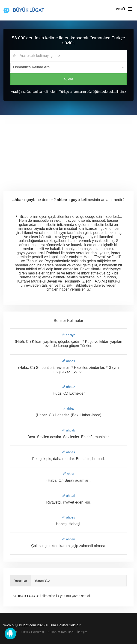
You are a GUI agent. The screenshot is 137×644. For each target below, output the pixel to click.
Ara (68, 79)
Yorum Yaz (42, 581)
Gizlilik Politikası (32, 632)
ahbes (68, 452)
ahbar (68, 408)
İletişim (82, 632)
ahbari (69, 496)
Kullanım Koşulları (61, 632)
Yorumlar (21, 581)
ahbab (69, 430)
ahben (69, 539)
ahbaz (68, 387)
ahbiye (68, 335)
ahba (68, 474)
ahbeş (68, 517)
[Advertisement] (68, 150)
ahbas (68, 361)
